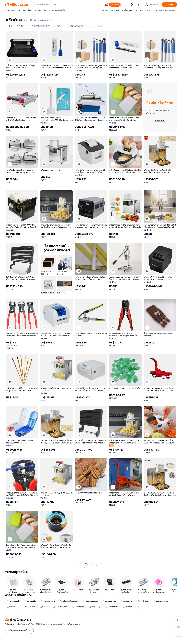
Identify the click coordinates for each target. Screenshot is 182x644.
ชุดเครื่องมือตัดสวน (90, 601)
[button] (107, 5)
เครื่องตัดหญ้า (78, 607)
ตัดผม (140, 607)
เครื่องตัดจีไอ (30, 601)
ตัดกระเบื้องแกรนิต (60, 607)
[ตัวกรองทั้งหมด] (15, 26)
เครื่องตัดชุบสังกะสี (48, 601)
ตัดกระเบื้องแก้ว (29, 607)
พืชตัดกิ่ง (44, 607)
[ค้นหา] (115, 5)
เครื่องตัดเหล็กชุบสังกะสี (69, 601)
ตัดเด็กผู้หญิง (143, 601)
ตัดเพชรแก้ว (12, 607)
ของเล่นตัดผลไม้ (13, 601)
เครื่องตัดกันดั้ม (112, 607)
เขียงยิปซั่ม (127, 607)
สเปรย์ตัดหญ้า (95, 607)
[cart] (140, 5)
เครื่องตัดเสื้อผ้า (127, 601)
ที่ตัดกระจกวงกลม (161, 601)
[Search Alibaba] (70, 5)
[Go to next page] (101, 566)
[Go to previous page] (81, 566)
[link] (179, 620)
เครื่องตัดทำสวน (109, 601)
